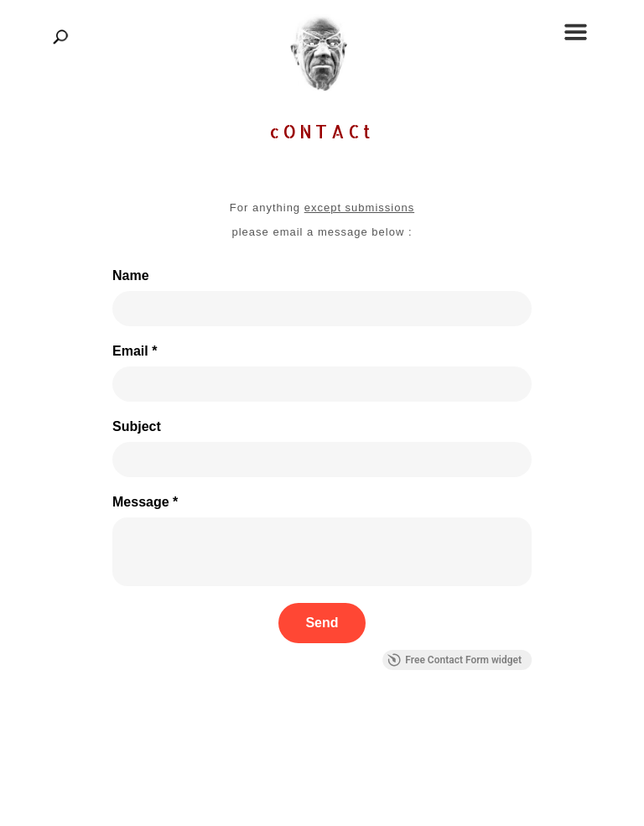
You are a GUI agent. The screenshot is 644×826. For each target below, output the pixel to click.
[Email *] (322, 384)
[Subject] (322, 460)
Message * (145, 502)
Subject (137, 426)
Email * (135, 351)
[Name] (322, 309)
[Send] (322, 623)
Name (131, 275)
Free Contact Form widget (454, 660)
